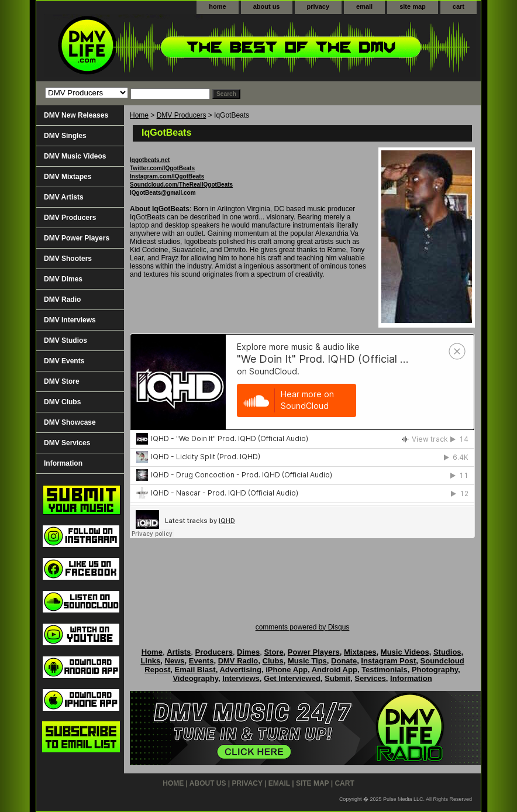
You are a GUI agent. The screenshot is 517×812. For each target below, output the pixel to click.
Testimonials (385, 670)
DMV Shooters (68, 259)
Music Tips (307, 661)
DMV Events (64, 361)
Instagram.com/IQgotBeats (167, 176)
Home (139, 115)
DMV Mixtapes (68, 177)
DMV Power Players (77, 238)
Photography (435, 670)
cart (459, 6)
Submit (337, 678)
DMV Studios (66, 340)
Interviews (241, 678)
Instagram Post (388, 661)
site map (413, 6)
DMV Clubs (62, 402)
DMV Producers (182, 115)
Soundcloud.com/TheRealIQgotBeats (181, 185)
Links (150, 661)
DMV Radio (62, 300)
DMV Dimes (63, 279)
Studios (447, 652)
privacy (318, 6)
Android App (335, 670)
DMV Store (62, 381)
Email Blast (195, 670)
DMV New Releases (76, 115)
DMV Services (67, 443)
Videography (195, 678)
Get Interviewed (292, 678)
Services (370, 678)
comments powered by (303, 627)
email (364, 6)
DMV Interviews (70, 320)
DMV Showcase (70, 422)
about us (267, 6)
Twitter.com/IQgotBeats (162, 168)
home (217, 6)
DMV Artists (64, 197)
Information (63, 463)
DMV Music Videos (75, 156)
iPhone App (287, 670)
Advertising (240, 670)
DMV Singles (65, 136)
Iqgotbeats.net (150, 160)
